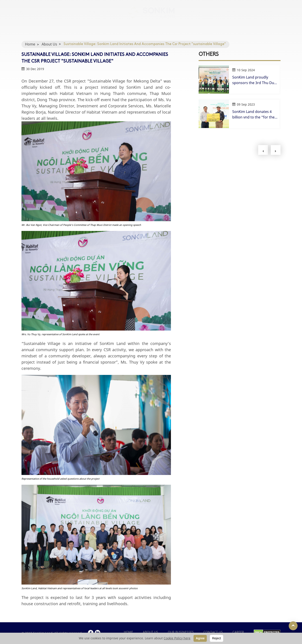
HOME (35, 17)
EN (289, 17)
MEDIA (195, 17)
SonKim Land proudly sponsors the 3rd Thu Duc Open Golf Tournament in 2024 (254, 80)
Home (30, 44)
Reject (217, 638)
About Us (49, 44)
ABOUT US (62, 17)
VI (281, 17)
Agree (200, 638)
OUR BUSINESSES (98, 17)
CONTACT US (230, 17)
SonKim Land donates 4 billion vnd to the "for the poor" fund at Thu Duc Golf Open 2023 (255, 115)
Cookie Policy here (177, 638)
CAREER (266, 17)
